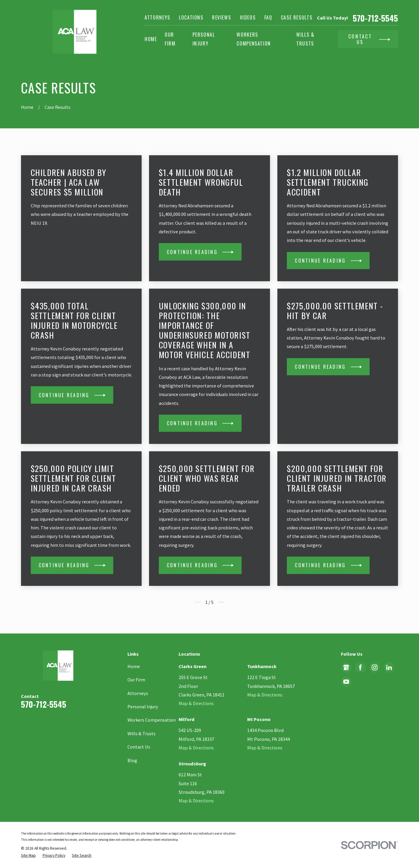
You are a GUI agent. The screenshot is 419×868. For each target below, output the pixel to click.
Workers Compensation (152, 720)
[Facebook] (360, 667)
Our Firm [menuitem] (170, 39)
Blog (132, 760)
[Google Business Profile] (346, 667)
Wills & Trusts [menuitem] (305, 39)
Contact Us (139, 747)
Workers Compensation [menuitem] (254, 39)
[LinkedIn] (389, 667)
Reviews (221, 17)
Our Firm (136, 680)
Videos (248, 17)
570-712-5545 (375, 18)
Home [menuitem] (151, 39)
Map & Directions (196, 703)
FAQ (268, 17)
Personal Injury (143, 707)
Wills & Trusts (141, 733)
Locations (191, 17)
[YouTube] (346, 682)
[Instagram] (375, 667)
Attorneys (157, 17)
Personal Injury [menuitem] (204, 39)
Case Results (297, 17)
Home (134, 666)
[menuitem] (28, 856)
